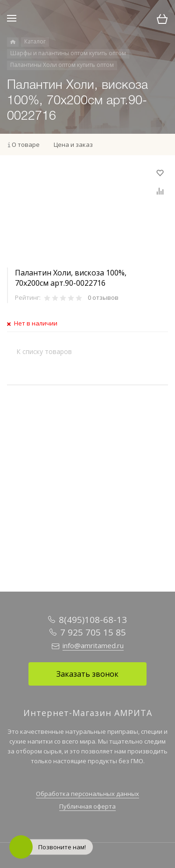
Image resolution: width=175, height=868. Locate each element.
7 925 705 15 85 (93, 632)
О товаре (26, 145)
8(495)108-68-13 (93, 620)
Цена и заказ (73, 145)
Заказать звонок (87, 674)
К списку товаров (44, 351)
